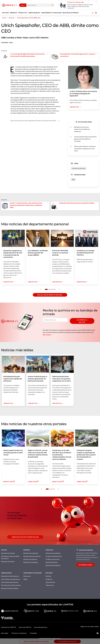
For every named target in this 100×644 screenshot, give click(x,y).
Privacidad (33, 633)
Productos (49, 579)
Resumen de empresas (31, 562)
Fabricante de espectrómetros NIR (25, 537)
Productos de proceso (53, 559)
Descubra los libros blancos (10, 576)
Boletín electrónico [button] (71, 13)
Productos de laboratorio (54, 556)
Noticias (48, 576)
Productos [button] (23, 13)
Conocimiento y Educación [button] (51, 13)
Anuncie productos (52, 562)
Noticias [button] (6, 13)
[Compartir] (93, 13)
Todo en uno (50, 585)
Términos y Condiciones (19, 633)
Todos (22, 5)
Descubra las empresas (31, 553)
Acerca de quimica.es (41, 627)
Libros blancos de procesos (10, 582)
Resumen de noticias (8, 562)
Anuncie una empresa (30, 559)
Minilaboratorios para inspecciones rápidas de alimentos (82, 129)
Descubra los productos (53, 553)
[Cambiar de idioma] (96, 13)
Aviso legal (5, 633)
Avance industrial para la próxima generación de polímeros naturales (85, 139)
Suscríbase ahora (85, 565)
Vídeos (25, 579)
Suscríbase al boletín (82, 321)
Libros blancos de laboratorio (11, 579)
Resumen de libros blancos (10, 588)
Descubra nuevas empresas (32, 556)
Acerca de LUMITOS (25, 627)
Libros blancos (50, 582)
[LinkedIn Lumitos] (98, 633)
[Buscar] (52, 5)
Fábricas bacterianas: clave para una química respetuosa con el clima (85, 149)
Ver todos (48, 335)
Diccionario (27, 576)
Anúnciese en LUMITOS (8, 627)
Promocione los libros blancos (11, 585)
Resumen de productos (53, 565)
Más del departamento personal (50, 295)
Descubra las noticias (8, 553)
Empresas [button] (14, 13)
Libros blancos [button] (34, 13)
